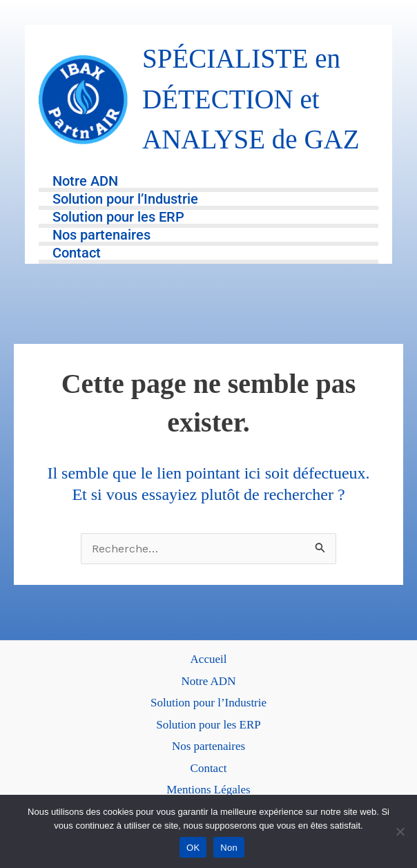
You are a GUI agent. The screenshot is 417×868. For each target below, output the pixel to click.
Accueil (209, 659)
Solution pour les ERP (118, 218)
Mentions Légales (208, 790)
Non (229, 848)
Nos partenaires (101, 235)
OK (193, 848)
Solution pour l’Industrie (125, 200)
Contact (77, 253)
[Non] (400, 831)
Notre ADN (85, 182)
